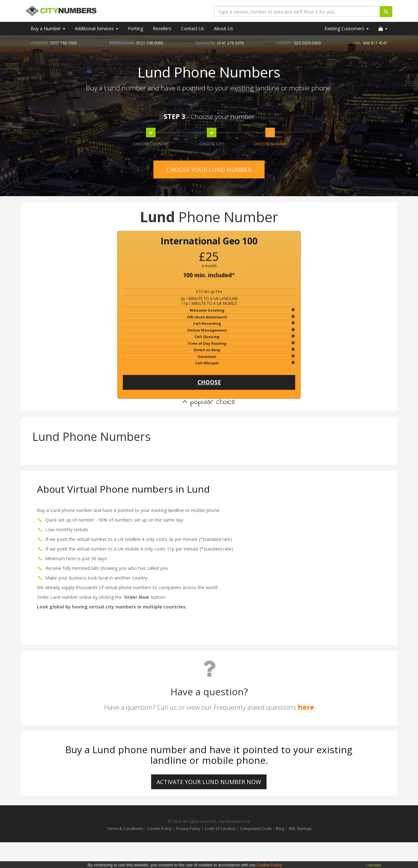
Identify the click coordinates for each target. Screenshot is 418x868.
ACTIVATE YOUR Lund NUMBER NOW (209, 782)
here (306, 707)
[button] (383, 29)
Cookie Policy (159, 829)
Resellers (162, 28)
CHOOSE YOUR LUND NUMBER (209, 169)
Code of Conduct (221, 829)
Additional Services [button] (97, 28)
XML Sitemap (300, 829)
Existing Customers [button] (347, 28)
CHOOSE (209, 382)
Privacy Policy (188, 829)
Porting (136, 28)
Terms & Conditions (125, 829)
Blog (281, 829)
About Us (223, 28)
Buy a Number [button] (48, 28)
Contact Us (193, 28)
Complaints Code (256, 829)
